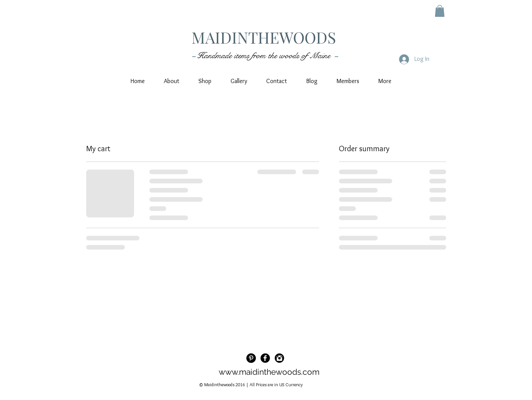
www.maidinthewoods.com (269, 372)
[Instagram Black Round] (279, 358)
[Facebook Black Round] (265, 358)
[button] (440, 11)
